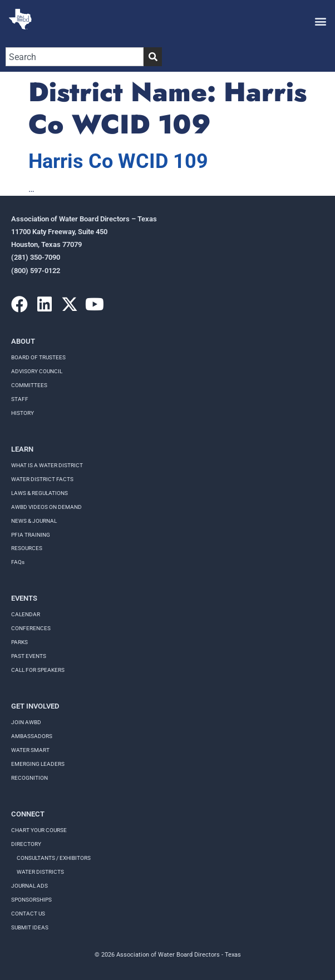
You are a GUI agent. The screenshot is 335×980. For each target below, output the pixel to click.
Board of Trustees (38, 357)
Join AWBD (26, 722)
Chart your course (39, 830)
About (23, 341)
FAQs (18, 562)
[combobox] (75, 57)
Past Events (29, 656)
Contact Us (28, 914)
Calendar (26, 614)
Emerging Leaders (38, 764)
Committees (29, 385)
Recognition (29, 778)
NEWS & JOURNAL (34, 521)
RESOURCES (27, 548)
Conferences (31, 628)
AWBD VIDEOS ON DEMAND (46, 507)
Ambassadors (32, 736)
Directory (26, 844)
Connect (28, 814)
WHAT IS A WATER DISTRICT (47, 465)
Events (24, 598)
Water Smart (30, 750)
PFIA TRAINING (31, 535)
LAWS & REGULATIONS (40, 493)
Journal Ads (29, 886)
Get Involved (35, 706)
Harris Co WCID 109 (118, 161)
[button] (320, 21)
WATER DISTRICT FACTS (42, 479)
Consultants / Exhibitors (54, 858)
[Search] (153, 57)
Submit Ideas (30, 927)
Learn (22, 449)
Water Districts (40, 872)
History (23, 413)
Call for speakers (38, 670)
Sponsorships (31, 900)
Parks (19, 642)
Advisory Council (37, 371)
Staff (20, 399)
